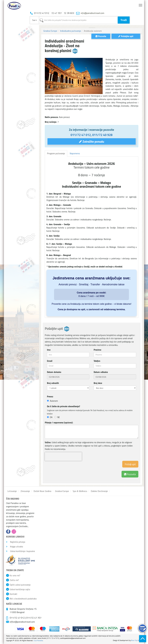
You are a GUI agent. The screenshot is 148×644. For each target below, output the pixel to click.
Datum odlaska (101, 372)
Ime (49, 350)
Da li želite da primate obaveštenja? (64, 406)
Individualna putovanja (71, 31)
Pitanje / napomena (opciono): (59, 422)
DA (50, 417)
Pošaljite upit (126, 36)
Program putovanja (56, 153)
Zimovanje (25, 491)
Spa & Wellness (80, 491)
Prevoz (50, 396)
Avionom (52, 401)
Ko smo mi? (15, 575)
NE (57, 417)
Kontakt (14, 594)
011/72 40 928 (102, 135)
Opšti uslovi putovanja (20, 585)
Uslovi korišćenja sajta (20, 589)
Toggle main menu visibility (141, 4)
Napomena (75, 153)
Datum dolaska (54, 372)
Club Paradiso (38, 640)
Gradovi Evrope (50, 31)
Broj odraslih (53, 383)
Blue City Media (137, 640)
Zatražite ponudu (92, 141)
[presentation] (63, 456)
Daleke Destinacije (99, 491)
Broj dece (98, 383)
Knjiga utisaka (15, 546)
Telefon (97, 361)
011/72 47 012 (81, 135)
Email (50, 361)
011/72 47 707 (34, 618)
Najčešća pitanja (16, 542)
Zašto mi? (14, 580)
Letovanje (12, 491)
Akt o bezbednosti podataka (23, 599)
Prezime (97, 350)
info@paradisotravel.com (92, 13)
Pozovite (130, 474)
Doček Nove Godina (42, 491)
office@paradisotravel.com (22, 622)
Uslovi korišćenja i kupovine (21, 551)
